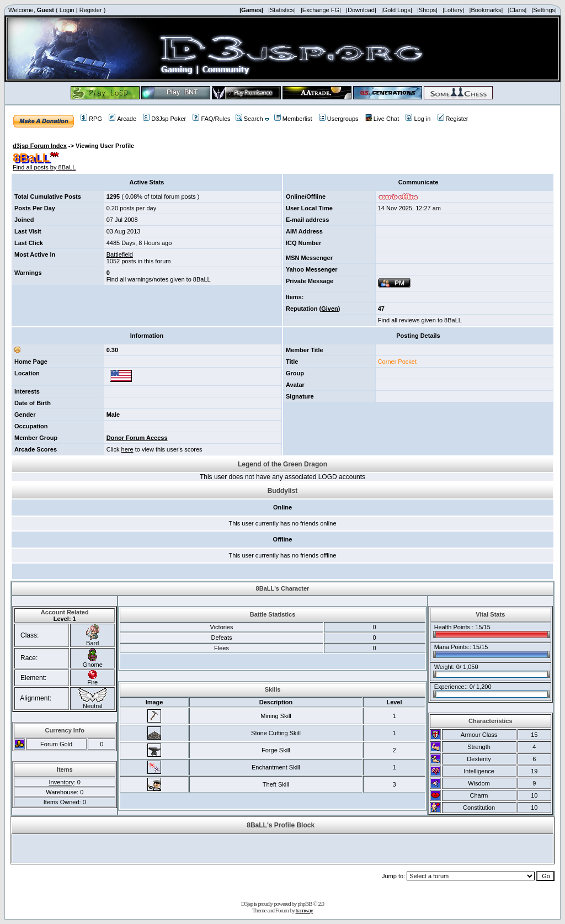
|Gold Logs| (397, 10)
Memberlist (293, 119)
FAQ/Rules (211, 119)
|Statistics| (282, 10)
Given (330, 309)
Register (91, 10)
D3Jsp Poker (164, 119)
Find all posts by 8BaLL (44, 167)
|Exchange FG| (321, 10)
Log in (418, 119)
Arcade (122, 119)
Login (67, 10)
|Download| (361, 10)
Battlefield (120, 254)
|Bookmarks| (486, 10)
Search (249, 119)
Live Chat (382, 119)
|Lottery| (453, 10)
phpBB (305, 904)
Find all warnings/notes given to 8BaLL (159, 279)
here (127, 449)
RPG (91, 119)
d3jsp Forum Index (40, 146)
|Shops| (427, 10)
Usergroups (339, 119)
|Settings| (544, 10)
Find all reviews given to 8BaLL (420, 320)
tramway (304, 910)
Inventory (62, 782)
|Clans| (517, 10)
